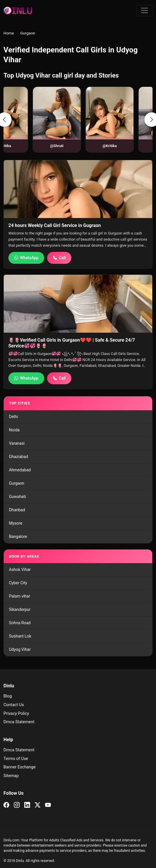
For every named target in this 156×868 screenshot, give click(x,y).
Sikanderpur (20, 609)
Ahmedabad (20, 470)
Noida (14, 430)
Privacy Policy (16, 714)
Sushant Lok (20, 636)
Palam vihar (19, 596)
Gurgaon (17, 483)
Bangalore (18, 536)
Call (59, 258)
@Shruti (40, 146)
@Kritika (93, 146)
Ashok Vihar (20, 569)
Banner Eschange (19, 767)
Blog (8, 696)
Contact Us (14, 705)
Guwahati (17, 497)
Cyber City (18, 583)
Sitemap (11, 776)
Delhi (13, 417)
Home (9, 33)
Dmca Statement (19, 722)
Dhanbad (17, 510)
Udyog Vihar (20, 649)
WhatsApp (26, 258)
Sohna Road (20, 623)
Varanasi (17, 443)
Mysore (16, 523)
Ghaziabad (18, 457)
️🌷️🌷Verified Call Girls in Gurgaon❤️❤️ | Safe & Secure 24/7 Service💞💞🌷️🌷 (72, 343)
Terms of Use (16, 759)
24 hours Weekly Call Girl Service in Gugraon (55, 225)
